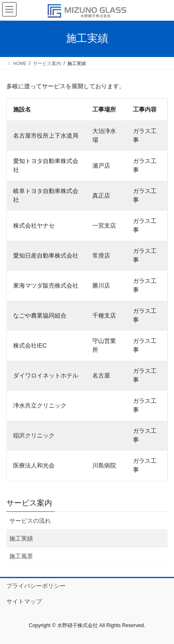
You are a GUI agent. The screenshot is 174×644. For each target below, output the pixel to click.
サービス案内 (29, 503)
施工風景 (21, 556)
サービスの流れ (30, 521)
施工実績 (21, 538)
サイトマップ (24, 601)
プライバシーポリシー (36, 586)
